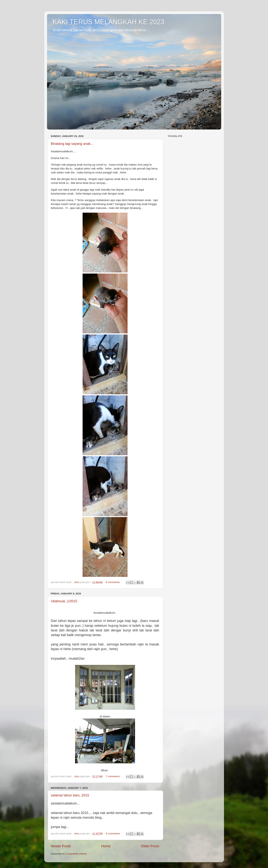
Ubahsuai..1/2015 (64, 601)
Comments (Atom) (76, 854)
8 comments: (113, 582)
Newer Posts (61, 846)
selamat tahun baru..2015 (70, 795)
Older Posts (150, 846)
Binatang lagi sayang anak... (72, 144)
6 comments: (113, 834)
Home (106, 846)
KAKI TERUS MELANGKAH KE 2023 (109, 22)
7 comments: (113, 776)
